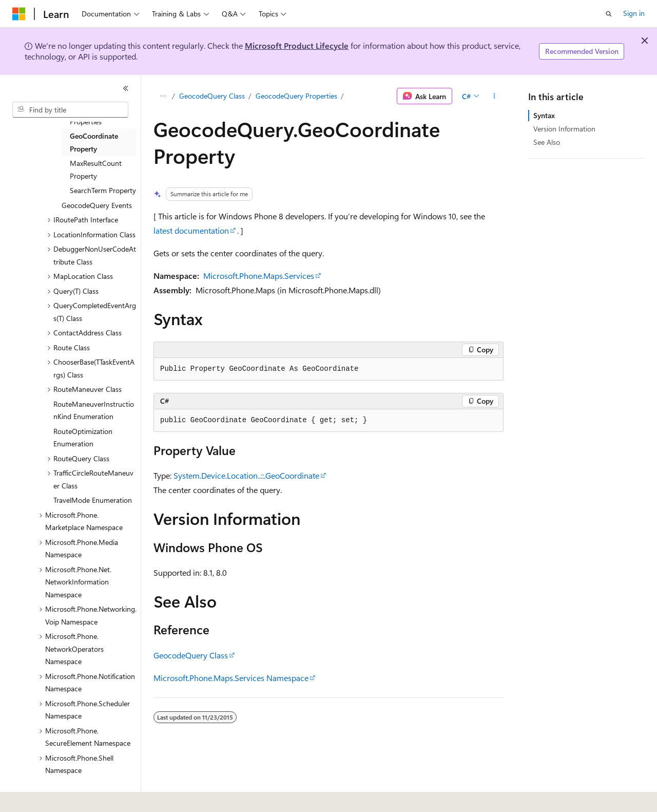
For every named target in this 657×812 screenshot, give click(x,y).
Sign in (634, 13)
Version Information (564, 129)
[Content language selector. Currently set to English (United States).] (59, 797)
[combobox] (70, 110)
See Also (547, 142)
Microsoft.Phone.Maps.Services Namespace (231, 678)
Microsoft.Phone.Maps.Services (259, 276)
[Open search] (609, 14)
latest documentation (191, 230)
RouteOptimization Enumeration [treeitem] (83, 438)
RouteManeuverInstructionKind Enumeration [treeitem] (94, 410)
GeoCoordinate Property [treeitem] (94, 142)
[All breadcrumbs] (162, 96)
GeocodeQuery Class (212, 96)
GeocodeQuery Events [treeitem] (97, 205)
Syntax (544, 115)
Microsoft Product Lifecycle (297, 45)
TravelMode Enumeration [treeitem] (93, 500)
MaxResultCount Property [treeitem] (96, 169)
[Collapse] (126, 88)
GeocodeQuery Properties (296, 96)
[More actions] (495, 96)
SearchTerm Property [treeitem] (103, 190)
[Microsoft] (19, 14)
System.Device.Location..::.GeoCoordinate (246, 475)
